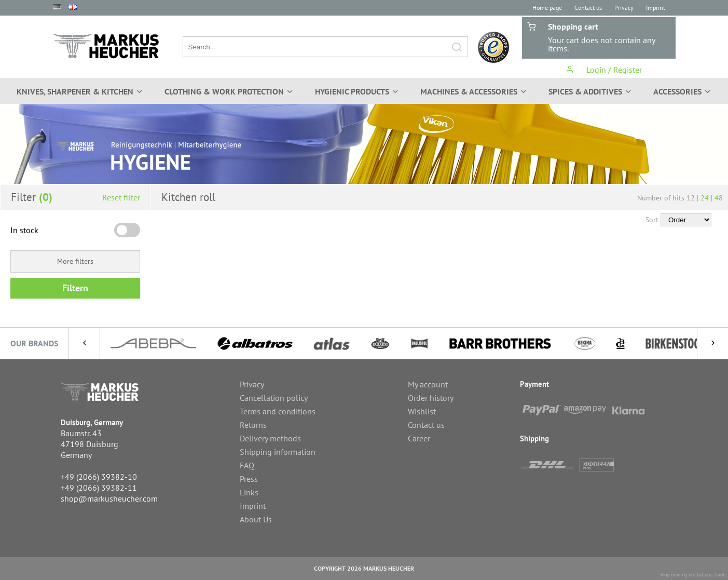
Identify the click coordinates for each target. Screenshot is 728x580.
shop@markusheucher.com (109, 498)
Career (419, 438)
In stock (24, 230)
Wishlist (422, 411)
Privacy (624, 8)
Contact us (588, 8)
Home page (547, 8)
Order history (431, 398)
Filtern (75, 288)
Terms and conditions (278, 411)
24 (705, 198)
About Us (256, 519)
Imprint (656, 8)
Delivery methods (270, 438)
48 (719, 198)
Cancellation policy (274, 398)
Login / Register (604, 70)
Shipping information (278, 452)
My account (428, 384)
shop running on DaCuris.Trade (692, 575)
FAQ (247, 465)
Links (249, 492)
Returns (253, 425)
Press (249, 479)
